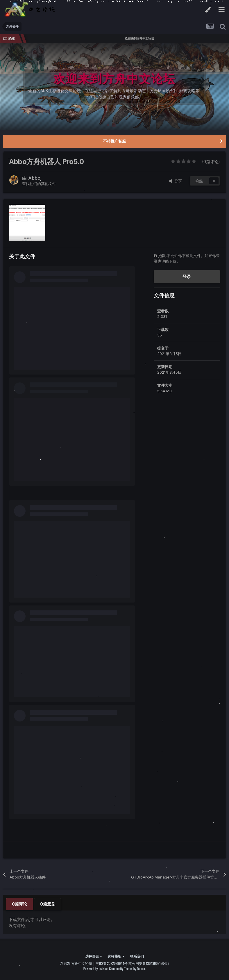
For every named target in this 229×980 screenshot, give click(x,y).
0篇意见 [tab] (48, 904)
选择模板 (116, 956)
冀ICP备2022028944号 (112, 963)
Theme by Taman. (135, 969)
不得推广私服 (114, 141)
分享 (175, 181)
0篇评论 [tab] (19, 904)
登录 (187, 276)
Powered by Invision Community (103, 969)
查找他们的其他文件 (39, 183)
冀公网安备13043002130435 (149, 963)
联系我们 (137, 956)
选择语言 (94, 956)
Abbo (34, 178)
